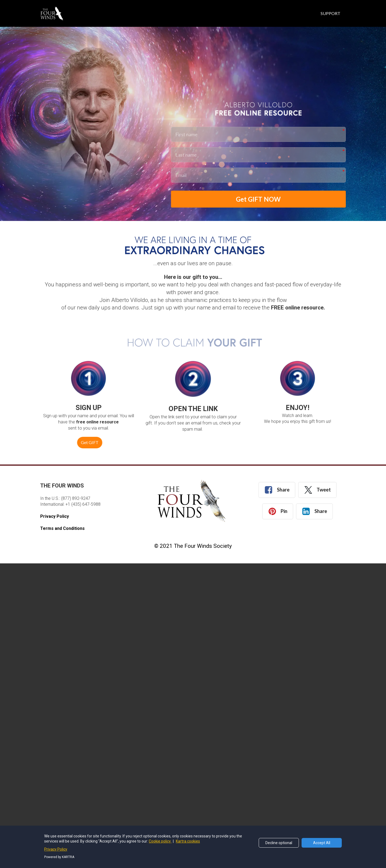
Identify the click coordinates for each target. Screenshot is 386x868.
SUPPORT (331, 13)
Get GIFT (88, 442)
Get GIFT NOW (258, 199)
